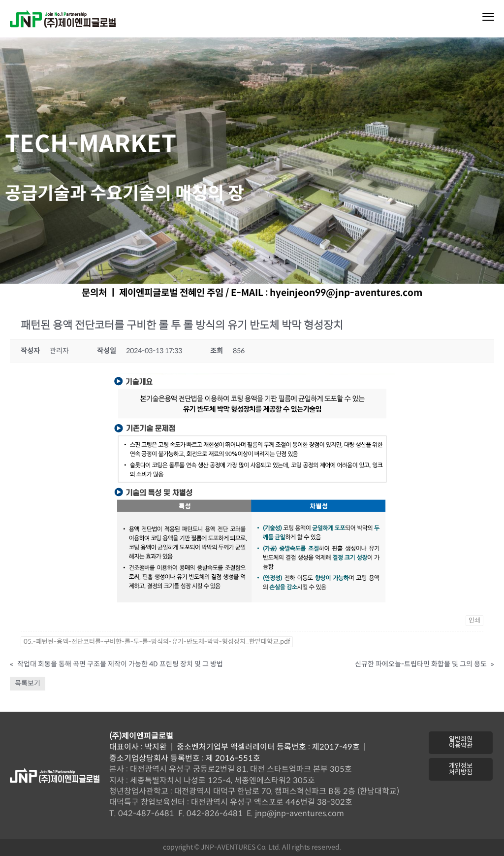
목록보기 (28, 683)
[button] (460, 743)
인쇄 (474, 621)
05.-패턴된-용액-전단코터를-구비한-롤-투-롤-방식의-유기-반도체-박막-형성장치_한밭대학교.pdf (157, 642)
